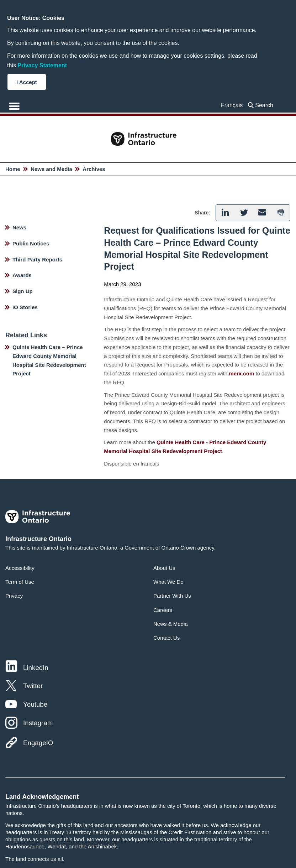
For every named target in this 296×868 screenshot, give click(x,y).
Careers (163, 610)
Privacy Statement (42, 65)
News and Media (51, 169)
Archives (94, 169)
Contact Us (166, 638)
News (19, 227)
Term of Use (20, 582)
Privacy (14, 596)
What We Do (168, 582)
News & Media (171, 624)
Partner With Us (172, 596)
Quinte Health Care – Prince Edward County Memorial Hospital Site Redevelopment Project (49, 360)
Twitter (33, 686)
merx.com (241, 373)
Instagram (38, 723)
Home (13, 169)
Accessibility (20, 568)
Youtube (35, 704)
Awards (22, 275)
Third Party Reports (37, 259)
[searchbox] (266, 105)
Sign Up (23, 291)
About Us (164, 568)
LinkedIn (36, 668)
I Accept (27, 82)
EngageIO (38, 743)
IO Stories (25, 307)
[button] (225, 213)
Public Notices (31, 243)
